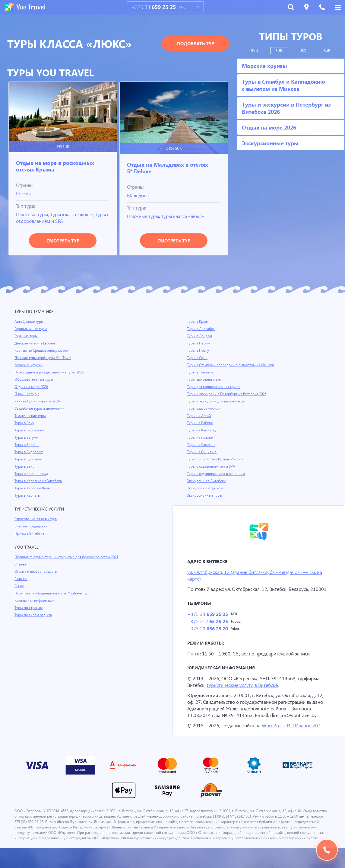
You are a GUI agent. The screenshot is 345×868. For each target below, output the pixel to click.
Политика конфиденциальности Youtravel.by (52, 593)
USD (303, 51)
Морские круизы (29, 365)
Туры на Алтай (199, 416)
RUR (327, 51)
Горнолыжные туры (31, 329)
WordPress (275, 740)
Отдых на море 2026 (32, 387)
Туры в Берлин (27, 445)
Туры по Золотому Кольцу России (216, 459)
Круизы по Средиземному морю (42, 351)
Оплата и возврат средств (37, 572)
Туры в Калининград (32, 474)
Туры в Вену (25, 466)
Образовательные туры (35, 380)
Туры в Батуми (27, 437)
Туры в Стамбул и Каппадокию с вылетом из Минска (232, 365)
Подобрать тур (196, 43)
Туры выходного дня (204, 380)
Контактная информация (36, 601)
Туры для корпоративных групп (214, 387)
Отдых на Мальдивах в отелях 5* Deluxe (168, 168)
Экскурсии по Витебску (207, 481)
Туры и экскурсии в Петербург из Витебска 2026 (228, 394)
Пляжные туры (33, 214)
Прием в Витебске (30, 533)
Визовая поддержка (32, 526)
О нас (19, 586)
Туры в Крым (198, 322)
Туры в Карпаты (28, 495)
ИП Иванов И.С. (306, 740)
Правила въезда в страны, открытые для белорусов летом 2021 (69, 557)
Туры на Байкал (200, 423)
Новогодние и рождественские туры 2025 (50, 372)
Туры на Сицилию (202, 452)
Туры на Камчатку (202, 430)
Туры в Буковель (29, 459)
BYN (255, 51)
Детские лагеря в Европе (36, 343)
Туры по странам (29, 608)
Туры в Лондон (200, 336)
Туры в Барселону (30, 430)
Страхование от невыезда (37, 519)
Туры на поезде (200, 437)
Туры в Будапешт (29, 452)
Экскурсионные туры (205, 495)
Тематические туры (31, 416)
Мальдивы (139, 195)
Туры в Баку (25, 423)
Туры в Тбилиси (200, 372)
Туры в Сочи (197, 358)
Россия (24, 193)
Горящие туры (27, 336)
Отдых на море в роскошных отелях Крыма (55, 166)
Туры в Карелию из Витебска (39, 481)
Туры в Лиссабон (201, 329)
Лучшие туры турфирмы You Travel (44, 358)
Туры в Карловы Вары (33, 488)
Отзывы (21, 564)
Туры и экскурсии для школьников (217, 401)
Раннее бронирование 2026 (38, 401)
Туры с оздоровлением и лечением (217, 474)
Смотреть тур (63, 241)
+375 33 (154, 7)
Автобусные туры (29, 322)
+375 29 (207, 636)
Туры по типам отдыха (34, 615)
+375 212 (207, 629)
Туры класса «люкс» (75, 214)
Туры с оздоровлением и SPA (49, 221)
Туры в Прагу (198, 351)
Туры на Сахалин (201, 445)
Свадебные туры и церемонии (40, 408)
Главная (21, 579)
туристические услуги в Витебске (245, 693)
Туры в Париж (199, 343)
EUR (279, 51)
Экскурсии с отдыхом (205, 488)
